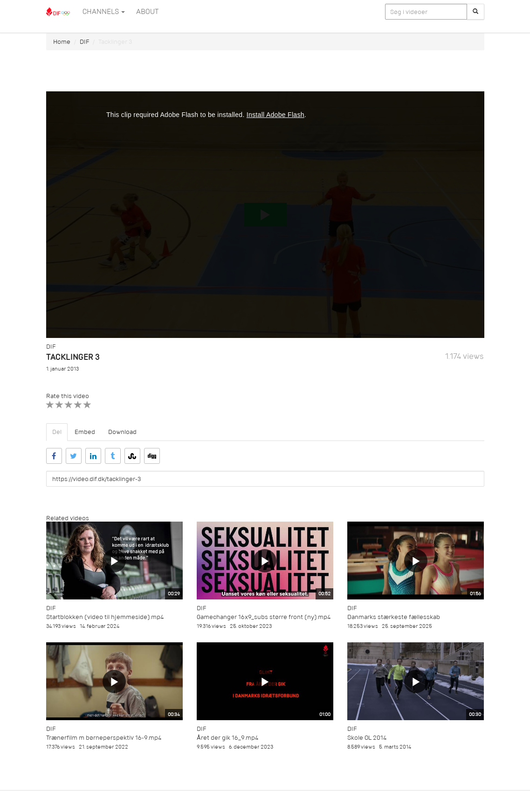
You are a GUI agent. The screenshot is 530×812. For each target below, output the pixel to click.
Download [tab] (122, 432)
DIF (84, 42)
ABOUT (147, 12)
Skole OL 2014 (367, 738)
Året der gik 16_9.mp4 (227, 738)
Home (62, 42)
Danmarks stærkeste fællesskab (394, 617)
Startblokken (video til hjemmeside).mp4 (105, 617)
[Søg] (475, 12)
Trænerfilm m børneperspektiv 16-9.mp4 (104, 738)
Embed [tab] (85, 432)
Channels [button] (104, 12)
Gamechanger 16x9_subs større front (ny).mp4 (264, 617)
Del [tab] (57, 432)
